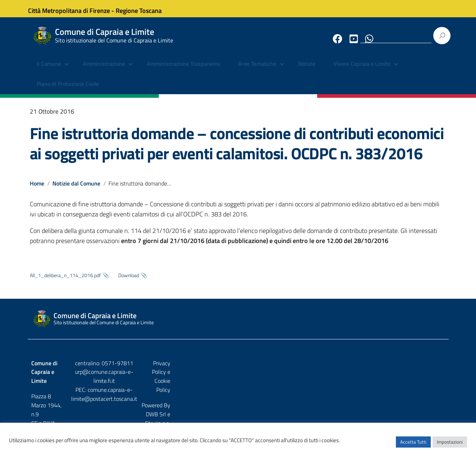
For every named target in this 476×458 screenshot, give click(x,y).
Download (129, 281)
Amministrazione (104, 70)
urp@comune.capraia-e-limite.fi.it (238, 378)
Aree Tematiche (257, 70)
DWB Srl (404, 384)
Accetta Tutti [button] (413, 445)
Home (37, 189)
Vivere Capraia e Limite (362, 70)
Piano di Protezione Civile (68, 90)
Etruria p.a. (433, 384)
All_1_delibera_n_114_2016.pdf (65, 281)
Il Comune (49, 70)
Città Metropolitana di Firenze (75, 8)
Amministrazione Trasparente (184, 70)
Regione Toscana (145, 8)
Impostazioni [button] (450, 445)
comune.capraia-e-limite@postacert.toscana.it (244, 386)
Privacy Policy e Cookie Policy (410, 369)
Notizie (307, 70)
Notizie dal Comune (77, 189)
